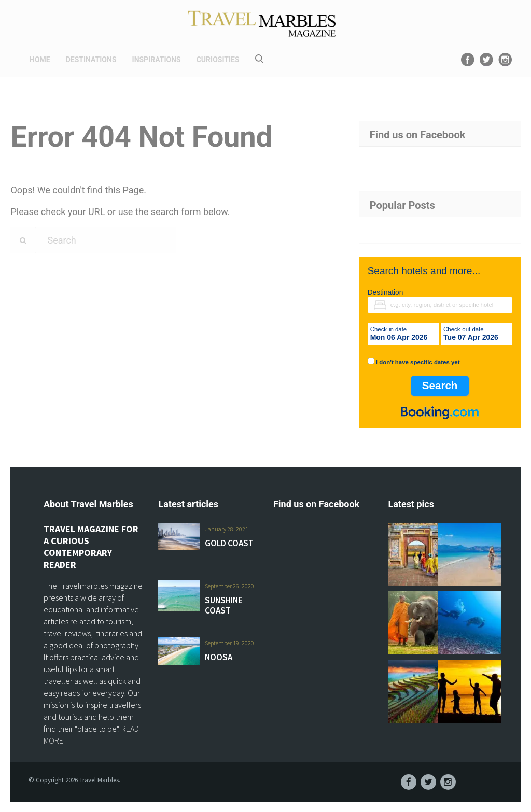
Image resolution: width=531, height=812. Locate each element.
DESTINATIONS (91, 60)
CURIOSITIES (218, 60)
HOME (40, 60)
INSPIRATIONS (157, 60)
